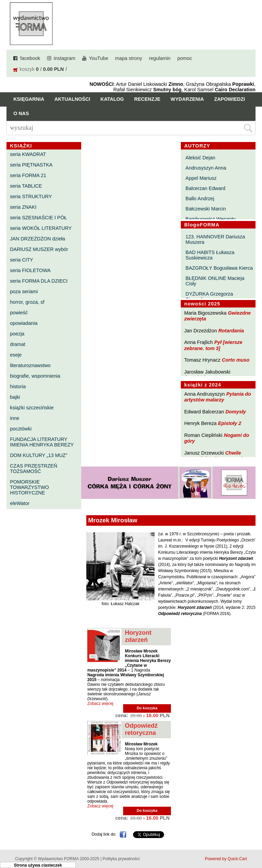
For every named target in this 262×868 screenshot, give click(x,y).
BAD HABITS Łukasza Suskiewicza (210, 255)
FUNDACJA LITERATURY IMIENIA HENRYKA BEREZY (42, 442)
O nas (21, 113)
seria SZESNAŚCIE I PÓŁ (38, 218)
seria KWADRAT (28, 154)
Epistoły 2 (230, 423)
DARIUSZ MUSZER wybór (39, 249)
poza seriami (24, 291)
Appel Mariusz (201, 178)
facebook (30, 58)
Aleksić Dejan (200, 158)
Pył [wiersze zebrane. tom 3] (213, 345)
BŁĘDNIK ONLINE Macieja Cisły (215, 281)
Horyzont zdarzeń (138, 636)
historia (18, 386)
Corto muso (236, 360)
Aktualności (72, 99)
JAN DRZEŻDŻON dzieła (38, 239)
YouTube (99, 58)
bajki (15, 397)
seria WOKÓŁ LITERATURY (41, 228)
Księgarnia (29, 99)
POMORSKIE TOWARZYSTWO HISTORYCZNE (29, 487)
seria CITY (21, 260)
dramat (18, 344)
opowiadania (24, 323)
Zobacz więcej (100, 704)
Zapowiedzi (230, 99)
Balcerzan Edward (206, 188)
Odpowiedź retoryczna (141, 729)
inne (14, 418)
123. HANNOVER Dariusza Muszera (215, 239)
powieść (19, 313)
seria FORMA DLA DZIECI (39, 281)
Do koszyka (147, 708)
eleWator (20, 503)
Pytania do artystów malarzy (218, 397)
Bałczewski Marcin (206, 209)
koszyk (27, 69)
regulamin (160, 58)
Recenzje (147, 99)
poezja (17, 334)
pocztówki (21, 429)
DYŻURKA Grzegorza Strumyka (209, 297)
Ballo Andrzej (200, 199)
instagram (65, 58)
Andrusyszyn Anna (206, 168)
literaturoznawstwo (30, 365)
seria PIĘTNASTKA (31, 165)
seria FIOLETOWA (30, 270)
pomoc (185, 58)
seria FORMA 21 (28, 175)
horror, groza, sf (27, 302)
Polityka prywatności (121, 859)
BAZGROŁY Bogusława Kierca (219, 268)
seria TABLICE (26, 186)
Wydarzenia (187, 99)
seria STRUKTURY (31, 196)
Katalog (112, 99)
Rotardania (231, 331)
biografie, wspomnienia (35, 376)
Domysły (236, 412)
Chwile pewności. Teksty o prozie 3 (217, 456)
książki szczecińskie (32, 408)
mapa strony (128, 58)
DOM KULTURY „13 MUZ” (39, 455)
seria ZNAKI (23, 207)
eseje (16, 355)
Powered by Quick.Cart (226, 859)
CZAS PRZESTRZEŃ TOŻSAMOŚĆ (33, 469)
